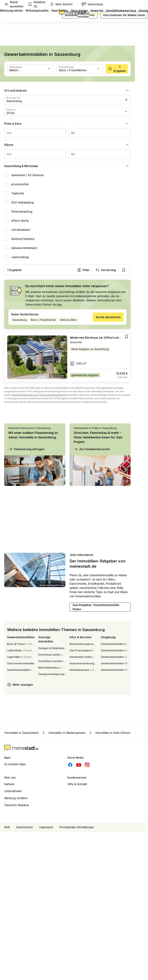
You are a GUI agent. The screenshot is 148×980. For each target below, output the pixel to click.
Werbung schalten (16, 798)
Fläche (67, 145)
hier (59, 304)
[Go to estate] (67, 357)
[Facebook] (70, 765)
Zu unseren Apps (15, 764)
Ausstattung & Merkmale (67, 166)
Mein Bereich (61, 4)
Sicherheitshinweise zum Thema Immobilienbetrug (39, 395)
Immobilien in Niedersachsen (64, 733)
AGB (7, 827)
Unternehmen (13, 791)
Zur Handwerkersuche (92, 449)
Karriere (9, 784)
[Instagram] (87, 765)
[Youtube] (79, 765)
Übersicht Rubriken (17, 805)
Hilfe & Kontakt (77, 784)
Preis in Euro (67, 124)
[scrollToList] (117, 69)
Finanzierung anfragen (26, 449)
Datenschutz (24, 827)
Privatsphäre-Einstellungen (77, 827)
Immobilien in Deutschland (22, 733)
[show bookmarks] (124, 270)
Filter (83, 270)
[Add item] (127, 337)
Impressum (46, 827)
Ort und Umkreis (67, 91)
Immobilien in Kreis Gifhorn (109, 733)
